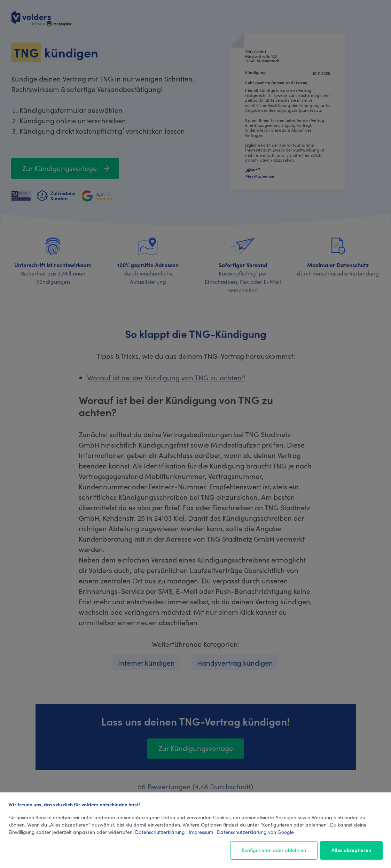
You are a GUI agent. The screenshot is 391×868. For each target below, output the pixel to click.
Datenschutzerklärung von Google (255, 832)
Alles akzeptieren (351, 850)
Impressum (201, 832)
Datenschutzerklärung (160, 832)
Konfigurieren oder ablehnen (274, 850)
